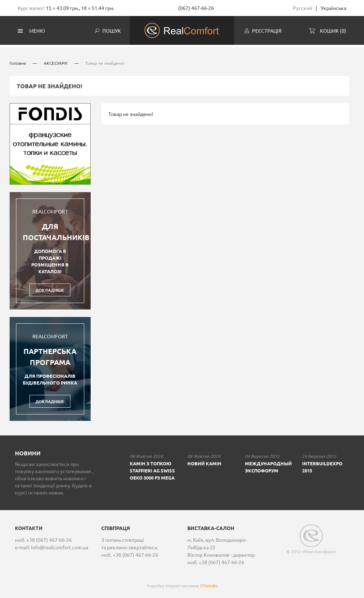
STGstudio (209, 584)
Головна (18, 62)
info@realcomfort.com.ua (60, 546)
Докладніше (50, 289)
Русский (303, 8)
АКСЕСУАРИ (56, 62)
